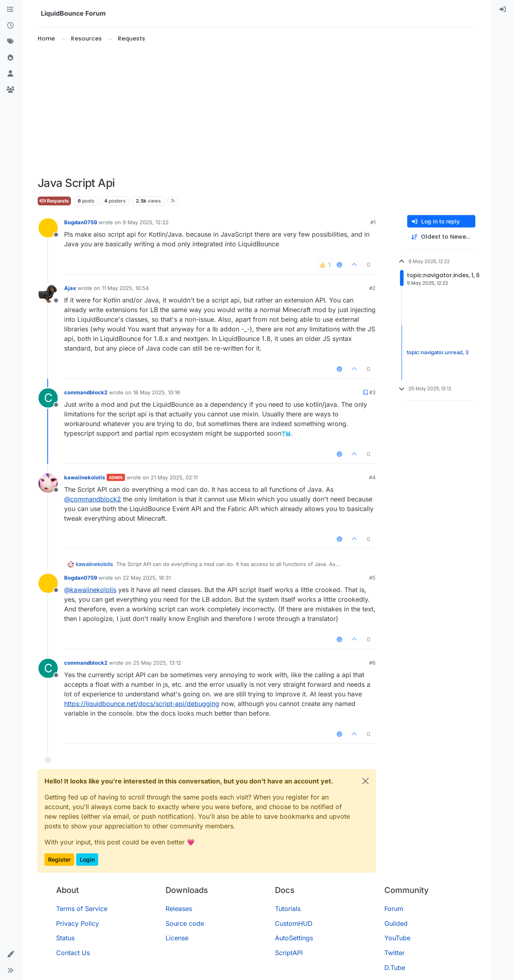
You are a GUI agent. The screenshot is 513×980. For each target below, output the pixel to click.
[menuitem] (503, 10)
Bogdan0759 (81, 222)
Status (65, 938)
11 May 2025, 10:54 (125, 288)
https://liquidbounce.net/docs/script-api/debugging (142, 704)
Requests (54, 201)
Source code (185, 923)
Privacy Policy (78, 923)
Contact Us (73, 953)
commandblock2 (86, 392)
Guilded (396, 923)
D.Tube (395, 968)
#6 (372, 663)
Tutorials (288, 909)
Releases (179, 909)
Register (59, 859)
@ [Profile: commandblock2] (93, 499)
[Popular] (10, 58)
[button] (10, 954)
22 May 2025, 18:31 (147, 578)
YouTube (397, 938)
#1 (373, 222)
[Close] (366, 781)
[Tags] (10, 42)
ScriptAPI (289, 953)
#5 (372, 578)
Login (87, 859)
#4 (372, 477)
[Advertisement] (256, 110)
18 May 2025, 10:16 (157, 392)
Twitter (395, 953)
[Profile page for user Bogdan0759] (48, 228)
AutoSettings (294, 938)
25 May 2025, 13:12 (157, 663)
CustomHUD (294, 923)
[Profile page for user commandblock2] (48, 398)
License (177, 938)
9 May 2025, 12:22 (146, 222)
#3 (372, 392)
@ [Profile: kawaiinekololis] (90, 590)
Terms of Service (82, 909)
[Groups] (10, 90)
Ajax (70, 288)
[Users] (10, 74)
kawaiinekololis (85, 477)
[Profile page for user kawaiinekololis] (48, 483)
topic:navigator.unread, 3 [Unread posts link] (438, 353)
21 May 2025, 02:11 (174, 477)
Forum (394, 909)
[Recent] (10, 26)
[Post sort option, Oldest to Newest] (441, 237)
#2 (372, 288)
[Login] (503, 10)
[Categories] (10, 10)
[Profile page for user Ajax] (48, 294)
